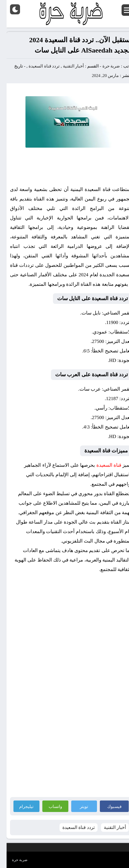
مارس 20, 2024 (99, 76)
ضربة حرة (104, 66)
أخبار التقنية (67, 66)
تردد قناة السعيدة (38, 66)
